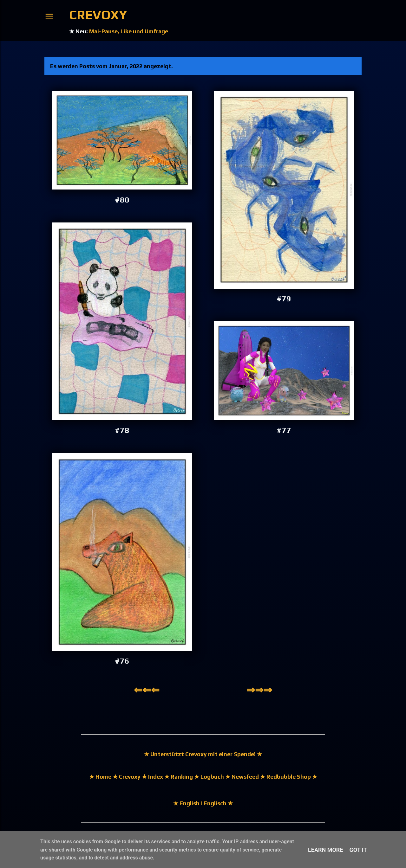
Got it (358, 850)
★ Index (152, 777)
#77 (284, 430)
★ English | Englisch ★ (203, 803)
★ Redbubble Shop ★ (288, 777)
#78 (122, 430)
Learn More (326, 850)
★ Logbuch (209, 777)
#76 (122, 661)
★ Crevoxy (126, 777)
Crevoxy (98, 15)
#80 (122, 200)
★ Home (100, 777)
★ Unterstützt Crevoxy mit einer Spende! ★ (203, 754)
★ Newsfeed (242, 777)
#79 (284, 299)
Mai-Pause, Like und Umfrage (129, 31)
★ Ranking (178, 777)
